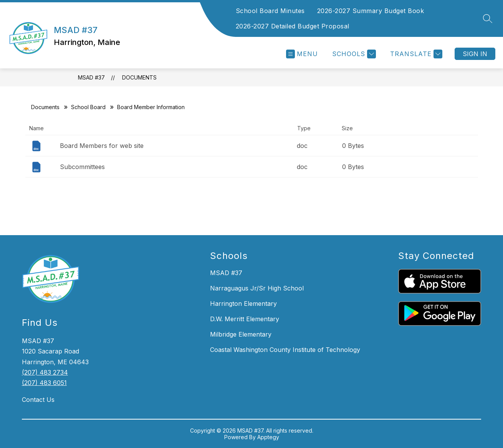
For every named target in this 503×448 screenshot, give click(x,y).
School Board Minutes (270, 11)
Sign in (475, 54)
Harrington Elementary (243, 304)
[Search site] (488, 18)
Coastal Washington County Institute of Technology (285, 350)
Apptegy (268, 437)
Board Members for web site (102, 146)
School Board (88, 107)
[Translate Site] (415, 54)
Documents (139, 77)
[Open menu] (302, 54)
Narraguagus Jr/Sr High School (257, 288)
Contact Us (38, 400)
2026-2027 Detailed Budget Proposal (293, 26)
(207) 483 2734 (45, 372)
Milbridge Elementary (241, 334)
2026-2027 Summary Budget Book (371, 11)
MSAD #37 (91, 77)
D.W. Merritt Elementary (245, 319)
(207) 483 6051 (44, 383)
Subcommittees (82, 167)
